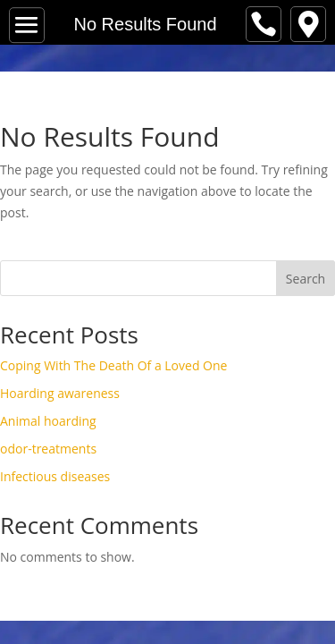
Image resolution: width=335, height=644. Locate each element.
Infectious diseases (55, 476)
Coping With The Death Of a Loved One (113, 365)
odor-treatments (48, 449)
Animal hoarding (48, 421)
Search (306, 279)
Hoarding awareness (60, 393)
